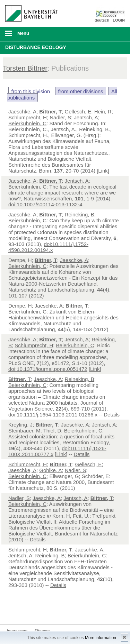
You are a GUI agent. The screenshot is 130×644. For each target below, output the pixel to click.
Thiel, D (52, 431)
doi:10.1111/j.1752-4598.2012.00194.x (48, 247)
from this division (31, 91)
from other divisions (81, 91)
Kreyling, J (20, 425)
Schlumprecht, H (28, 117)
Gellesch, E (78, 112)
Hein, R (103, 112)
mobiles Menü (29, 35)
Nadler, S (60, 117)
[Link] (103, 171)
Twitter (12, 611)
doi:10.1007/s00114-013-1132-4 (45, 204)
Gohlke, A (50, 470)
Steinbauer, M (24, 431)
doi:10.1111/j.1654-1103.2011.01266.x (53, 415)
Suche (113, 34)
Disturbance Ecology (36, 47)
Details (112, 415)
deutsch (102, 20)
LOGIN (119, 20)
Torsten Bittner (25, 68)
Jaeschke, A (22, 112)
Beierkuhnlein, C (27, 123)
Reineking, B (80, 214)
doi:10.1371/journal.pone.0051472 (48, 369)
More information (101, 638)
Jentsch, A (86, 117)
